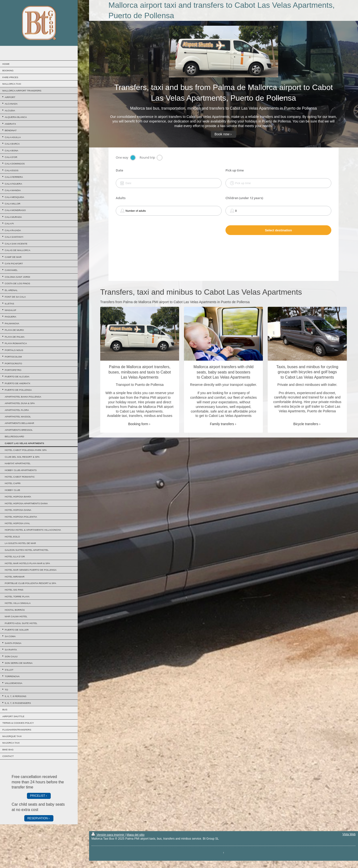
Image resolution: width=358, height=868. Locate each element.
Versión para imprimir (108, 835)
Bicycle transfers (306, 424)
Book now (222, 134)
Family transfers (222, 424)
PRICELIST (38, 796)
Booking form (138, 424)
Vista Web (349, 834)
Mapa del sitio (135, 835)
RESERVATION (38, 818)
